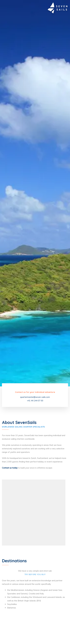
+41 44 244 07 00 (35, 401)
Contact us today (10, 468)
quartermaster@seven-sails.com (35, 397)
